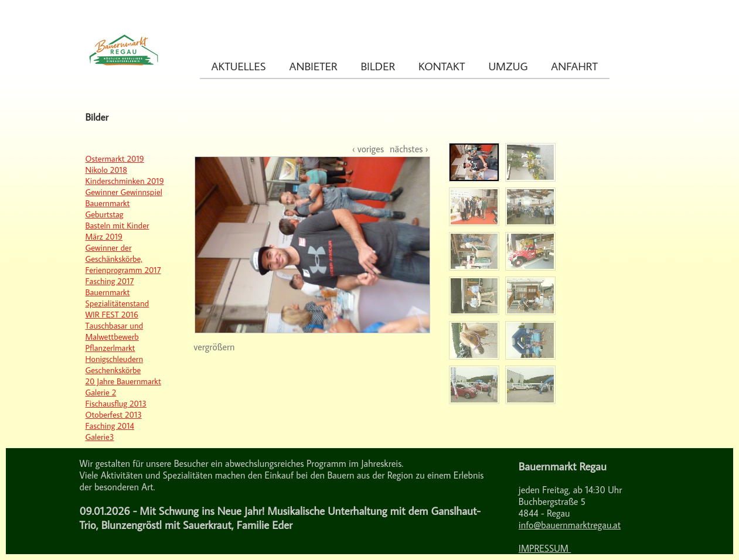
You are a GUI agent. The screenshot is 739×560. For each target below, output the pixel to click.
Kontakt (442, 66)
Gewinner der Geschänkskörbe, (114, 253)
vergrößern (214, 347)
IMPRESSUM (545, 548)
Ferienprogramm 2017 (123, 270)
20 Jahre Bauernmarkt (123, 381)
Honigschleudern (115, 359)
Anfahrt (574, 66)
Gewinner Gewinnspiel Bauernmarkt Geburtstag (124, 203)
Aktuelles (239, 66)
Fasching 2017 (110, 281)
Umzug (508, 66)
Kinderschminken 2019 (125, 181)
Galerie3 (100, 437)
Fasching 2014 (110, 426)
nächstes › (409, 149)
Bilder (378, 66)
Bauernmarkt (108, 292)
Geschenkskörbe (113, 370)
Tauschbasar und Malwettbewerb (115, 331)
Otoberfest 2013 (114, 414)
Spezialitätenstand (118, 303)
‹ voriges (368, 149)
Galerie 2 (101, 392)
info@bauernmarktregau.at (570, 525)
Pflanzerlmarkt (110, 348)
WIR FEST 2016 (112, 314)
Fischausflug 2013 (116, 403)
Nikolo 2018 (107, 170)
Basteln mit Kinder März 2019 (118, 231)
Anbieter (313, 66)
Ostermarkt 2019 (115, 158)
